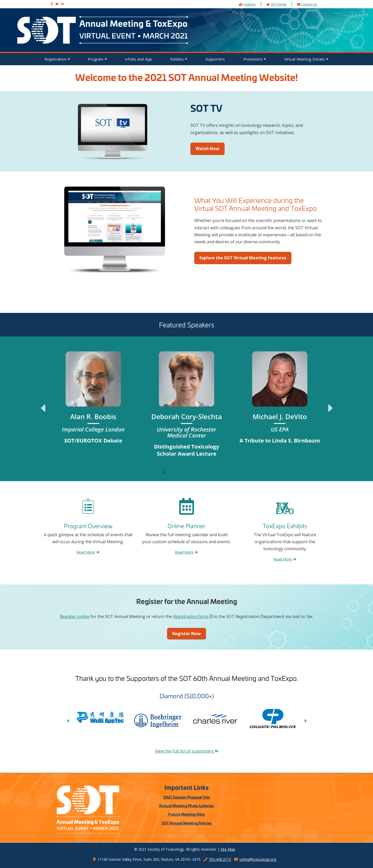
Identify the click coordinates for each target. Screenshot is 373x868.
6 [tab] (202, 472)
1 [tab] (163, 472)
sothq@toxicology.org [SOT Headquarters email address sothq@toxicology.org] (255, 859)
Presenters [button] (255, 59)
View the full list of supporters (187, 751)
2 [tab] (171, 472)
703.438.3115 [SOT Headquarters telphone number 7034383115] (217, 859)
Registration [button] (57, 59)
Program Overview (88, 525)
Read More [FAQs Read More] (186, 552)
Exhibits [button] (179, 59)
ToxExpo (249, 4)
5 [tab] (194, 472)
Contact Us (309, 4)
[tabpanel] (93, 405)
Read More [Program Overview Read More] (88, 552)
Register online (75, 616)
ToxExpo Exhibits (285, 525)
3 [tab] (179, 472)
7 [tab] (210, 472)
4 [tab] (187, 472)
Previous (43, 405)
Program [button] (97, 59)
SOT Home (279, 4)
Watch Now (207, 149)
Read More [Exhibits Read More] (285, 559)
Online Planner (187, 525)
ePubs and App (139, 59)
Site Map (228, 849)
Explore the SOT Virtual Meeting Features (243, 258)
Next (330, 405)
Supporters (215, 59)
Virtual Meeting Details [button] (306, 59)
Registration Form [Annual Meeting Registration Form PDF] (193, 616)
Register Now (187, 634)
